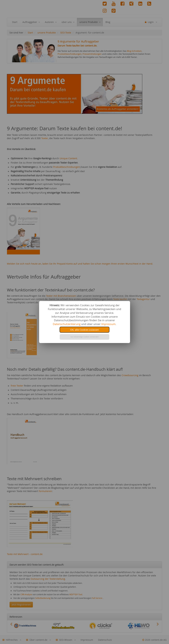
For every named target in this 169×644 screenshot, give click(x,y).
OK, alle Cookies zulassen (84, 330)
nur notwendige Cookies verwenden (85, 337)
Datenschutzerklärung (67, 324)
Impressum (108, 324)
